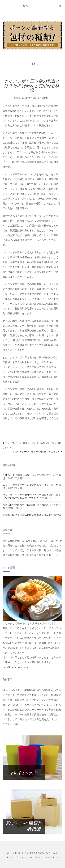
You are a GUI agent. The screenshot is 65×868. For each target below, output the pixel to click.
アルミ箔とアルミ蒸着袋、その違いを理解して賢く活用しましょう (32, 445)
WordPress (53, 857)
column (33, 64)
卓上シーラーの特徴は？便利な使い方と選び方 (38, 452)
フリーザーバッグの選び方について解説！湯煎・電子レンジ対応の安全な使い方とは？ (32, 497)
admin (45, 98)
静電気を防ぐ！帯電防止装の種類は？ (23, 515)
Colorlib (31, 857)
